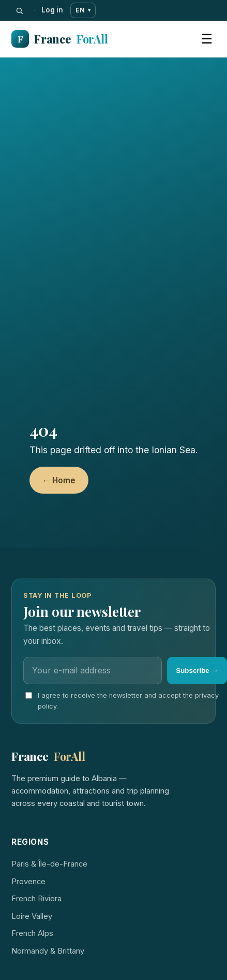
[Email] (93, 671)
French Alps (32, 933)
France (59, 39)
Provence (28, 882)
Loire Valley (32, 916)
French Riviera (36, 899)
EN (83, 10)
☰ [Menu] (207, 39)
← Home (59, 480)
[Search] (19, 11)
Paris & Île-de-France (49, 864)
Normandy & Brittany (48, 951)
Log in (52, 10)
